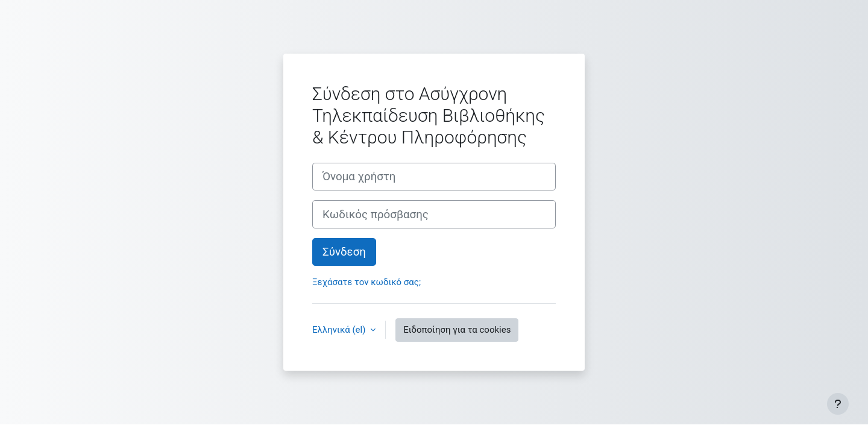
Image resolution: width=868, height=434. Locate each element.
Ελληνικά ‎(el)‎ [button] (340, 330)
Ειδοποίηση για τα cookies (457, 330)
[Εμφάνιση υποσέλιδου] (838, 404)
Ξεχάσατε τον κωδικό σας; (366, 282)
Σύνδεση (344, 252)
